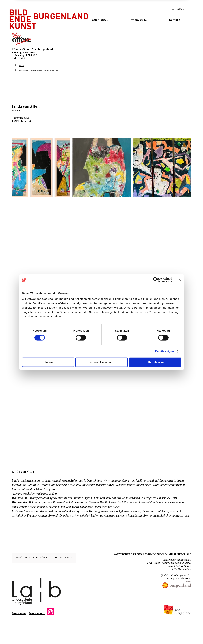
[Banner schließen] (180, 280)
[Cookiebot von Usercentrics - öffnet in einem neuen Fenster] (156, 280)
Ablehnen (48, 362)
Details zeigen (164, 351)
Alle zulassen (155, 362)
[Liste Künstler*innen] (15, 65)
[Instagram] (50, 612)
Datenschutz (37, 613)
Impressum (19, 613)
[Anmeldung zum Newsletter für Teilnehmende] (44, 558)
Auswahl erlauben (101, 362)
